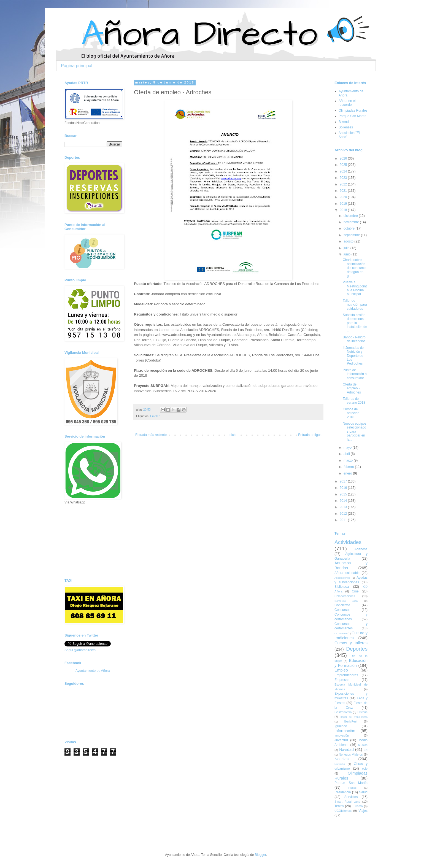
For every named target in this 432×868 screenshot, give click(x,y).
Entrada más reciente (151, 435)
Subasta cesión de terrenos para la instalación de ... (355, 323)
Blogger (260, 855)
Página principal (77, 66)
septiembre (352, 235)
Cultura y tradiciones (351, 635)
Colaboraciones (345, 596)
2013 (344, 507)
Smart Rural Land (347, 802)
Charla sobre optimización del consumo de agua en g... (354, 268)
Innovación (342, 735)
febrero (349, 467)
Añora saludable (347, 573)
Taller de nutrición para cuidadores (355, 305)
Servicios (351, 797)
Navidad (346, 750)
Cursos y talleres (351, 643)
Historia (362, 712)
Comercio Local (346, 601)
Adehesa (361, 549)
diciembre (351, 216)
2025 (344, 165)
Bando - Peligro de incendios (354, 339)
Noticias (341, 759)
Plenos (352, 788)
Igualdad (341, 726)
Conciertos (342, 605)
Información (345, 731)
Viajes (363, 811)
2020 (344, 197)
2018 (344, 210)
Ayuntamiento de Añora (93, 671)
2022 (344, 184)
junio (348, 254)
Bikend (344, 122)
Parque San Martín (353, 116)
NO (366, 750)
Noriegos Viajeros (351, 754)
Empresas (342, 680)
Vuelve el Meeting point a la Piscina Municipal (355, 288)
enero (348, 473)
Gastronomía (343, 712)
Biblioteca (342, 587)
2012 (344, 514)
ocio (365, 769)
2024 (344, 171)
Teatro (339, 806)
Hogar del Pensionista (354, 717)
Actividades (348, 542)
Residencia (343, 792)
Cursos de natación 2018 (351, 413)
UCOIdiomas (343, 811)
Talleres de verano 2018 (354, 401)
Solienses (346, 127)
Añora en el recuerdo (347, 103)
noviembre (352, 222)
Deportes (357, 649)
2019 (344, 204)
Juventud (341, 740)
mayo (348, 448)
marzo (349, 460)
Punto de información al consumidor (355, 374)
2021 (344, 191)
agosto (349, 241)
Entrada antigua (310, 435)
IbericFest (351, 721)
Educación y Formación (351, 663)
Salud (363, 792)
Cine (355, 591)
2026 (344, 158)
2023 (344, 178)
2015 (344, 494)
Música (363, 745)
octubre (349, 228)
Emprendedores (346, 675)
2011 (344, 520)
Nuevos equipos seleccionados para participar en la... (355, 432)
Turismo (357, 806)
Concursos (342, 610)
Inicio (233, 435)
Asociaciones (342, 578)
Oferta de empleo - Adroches (352, 388)
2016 (344, 488)
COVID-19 (341, 633)
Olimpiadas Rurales (353, 110)
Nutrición (340, 764)
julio (347, 248)
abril (347, 454)
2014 (344, 501)
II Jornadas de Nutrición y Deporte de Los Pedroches (353, 356)
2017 (344, 481)
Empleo (155, 416)
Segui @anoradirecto (80, 650)
